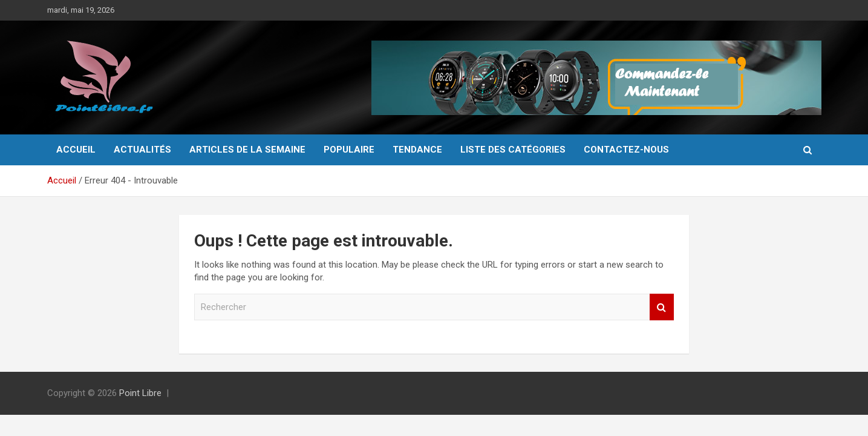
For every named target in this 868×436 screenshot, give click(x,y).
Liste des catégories (513, 150)
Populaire (349, 150)
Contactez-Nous (626, 150)
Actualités (142, 150)
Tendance (417, 150)
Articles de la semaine (247, 150)
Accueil (76, 150)
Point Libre (140, 393)
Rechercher (662, 307)
